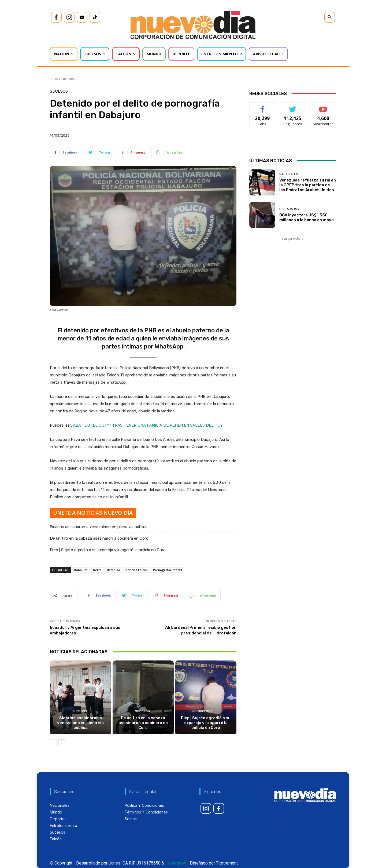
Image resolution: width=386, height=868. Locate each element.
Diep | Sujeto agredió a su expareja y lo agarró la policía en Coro (108, 550)
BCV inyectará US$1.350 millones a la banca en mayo (307, 217)
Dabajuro (81, 570)
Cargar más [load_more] (293, 239)
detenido (114, 570)
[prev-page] (53, 743)
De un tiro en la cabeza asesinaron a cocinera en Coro (99, 538)
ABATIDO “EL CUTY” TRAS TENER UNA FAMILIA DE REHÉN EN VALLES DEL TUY (148, 425)
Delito (97, 570)
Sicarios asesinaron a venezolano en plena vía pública (99, 527)
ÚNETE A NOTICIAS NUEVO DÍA (93, 513)
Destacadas (289, 209)
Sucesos (68, 79)
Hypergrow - (177, 863)
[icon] (56, 17)
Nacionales (289, 174)
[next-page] (62, 743)
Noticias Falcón (137, 570)
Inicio (54, 79)
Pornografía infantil (168, 570)
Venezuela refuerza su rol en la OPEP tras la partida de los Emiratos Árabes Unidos (308, 185)
